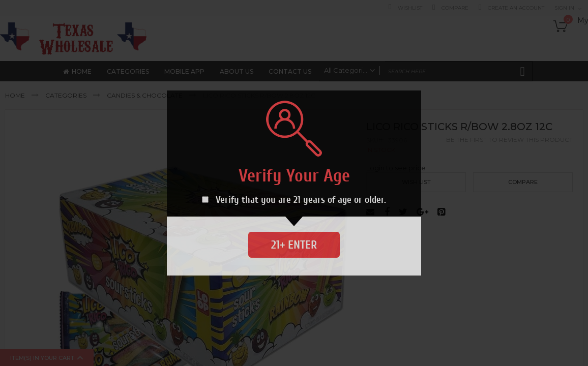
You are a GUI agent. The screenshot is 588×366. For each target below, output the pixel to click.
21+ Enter (294, 245)
